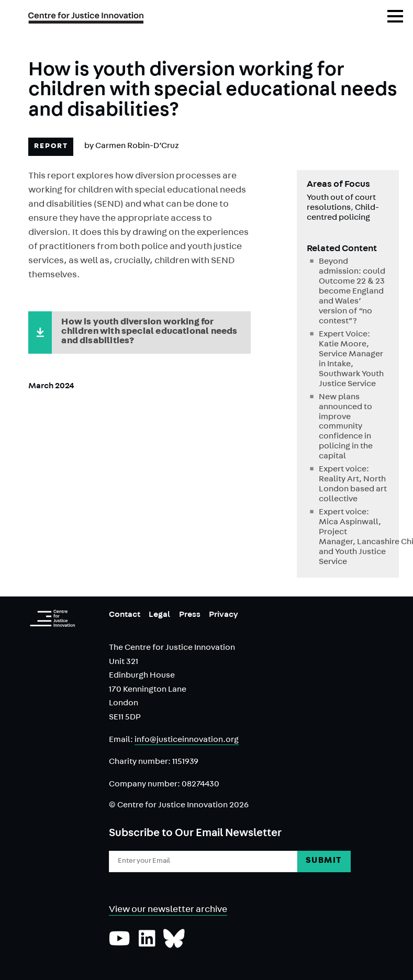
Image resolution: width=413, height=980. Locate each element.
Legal (159, 615)
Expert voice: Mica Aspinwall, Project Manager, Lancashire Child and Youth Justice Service (354, 538)
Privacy (224, 615)
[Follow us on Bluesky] (174, 944)
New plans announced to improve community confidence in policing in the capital (346, 427)
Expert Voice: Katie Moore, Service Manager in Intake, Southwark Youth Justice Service (351, 360)
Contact (125, 615)
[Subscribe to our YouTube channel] (120, 944)
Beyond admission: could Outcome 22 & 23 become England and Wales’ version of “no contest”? (352, 292)
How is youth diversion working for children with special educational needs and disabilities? (149, 332)
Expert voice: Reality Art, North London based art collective (353, 485)
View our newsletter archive (168, 910)
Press (190, 615)
